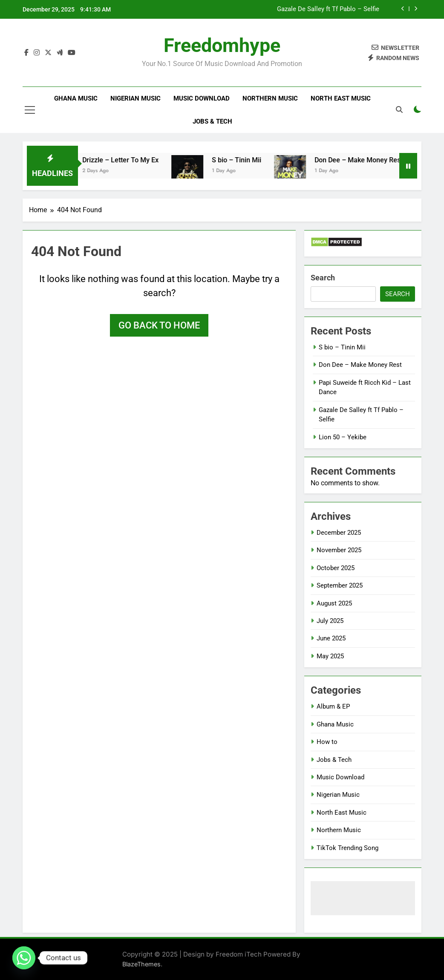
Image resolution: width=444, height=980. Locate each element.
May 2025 (330, 656)
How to (327, 742)
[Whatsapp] (24, 958)
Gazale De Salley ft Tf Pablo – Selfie (328, 9)
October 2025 (336, 568)
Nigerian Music (136, 98)
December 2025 (339, 533)
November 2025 (339, 550)
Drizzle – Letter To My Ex (128, 160)
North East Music (341, 98)
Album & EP (333, 706)
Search (323, 278)
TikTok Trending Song (347, 848)
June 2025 (331, 638)
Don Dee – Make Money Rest (366, 160)
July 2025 (330, 621)
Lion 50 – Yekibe (343, 437)
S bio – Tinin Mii (244, 160)
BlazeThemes (141, 964)
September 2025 (340, 585)
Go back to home (159, 325)
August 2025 (334, 603)
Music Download (202, 98)
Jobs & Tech (212, 121)
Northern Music (270, 98)
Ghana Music (76, 98)
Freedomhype (222, 45)
